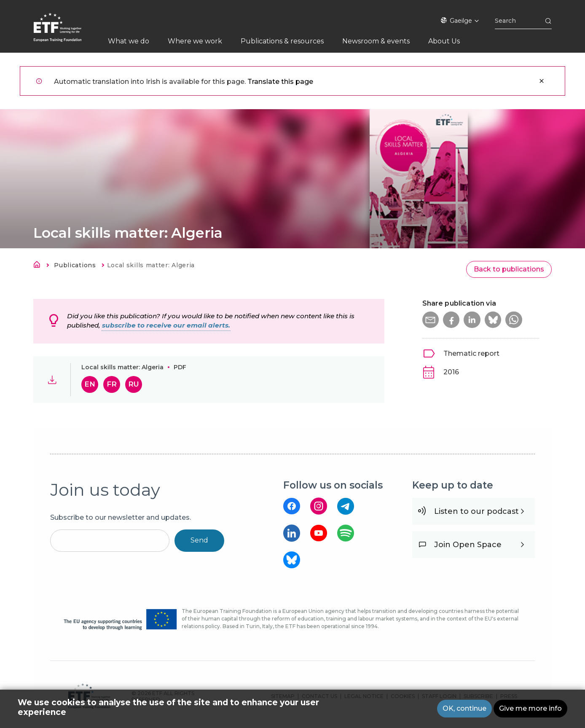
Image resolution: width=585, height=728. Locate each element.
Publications (75, 265)
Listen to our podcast (476, 511)
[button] (431, 320)
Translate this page (280, 82)
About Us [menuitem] (444, 41)
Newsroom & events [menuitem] (376, 41)
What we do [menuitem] (129, 41)
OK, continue (464, 708)
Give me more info (530, 708)
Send (199, 540)
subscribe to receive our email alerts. (166, 325)
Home (39, 266)
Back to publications (509, 269)
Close (542, 81)
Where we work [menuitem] (195, 41)
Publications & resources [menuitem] (282, 41)
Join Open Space (468, 545)
